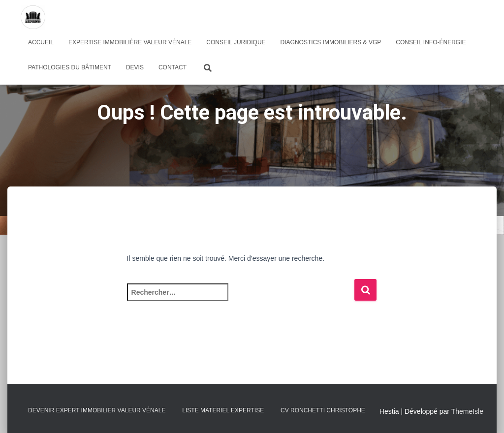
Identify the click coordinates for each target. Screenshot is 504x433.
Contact (173, 67)
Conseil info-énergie (431, 42)
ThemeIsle (467, 411)
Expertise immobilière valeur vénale (130, 42)
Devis (135, 67)
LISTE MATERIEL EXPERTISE (223, 410)
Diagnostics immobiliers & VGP (331, 42)
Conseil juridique (236, 42)
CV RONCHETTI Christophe (323, 410)
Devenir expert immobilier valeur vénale (97, 410)
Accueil (41, 42)
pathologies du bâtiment (70, 67)
